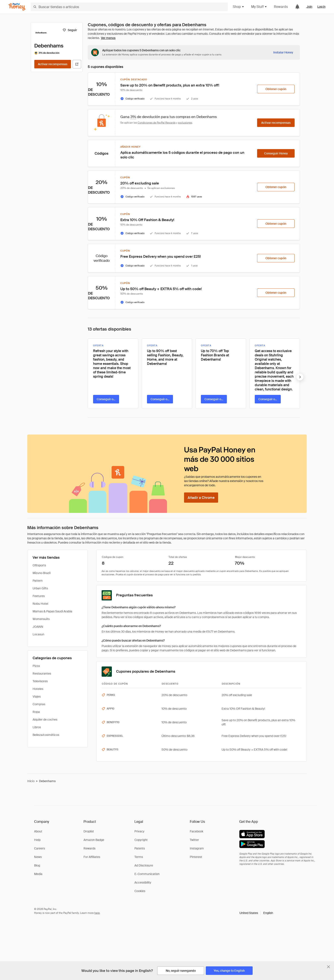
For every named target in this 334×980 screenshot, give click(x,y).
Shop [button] (239, 7)
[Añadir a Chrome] (201, 498)
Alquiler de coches (45, 720)
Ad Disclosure (144, 865)
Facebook (197, 831)
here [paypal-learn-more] (97, 913)
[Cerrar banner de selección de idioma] (328, 967)
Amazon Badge (94, 840)
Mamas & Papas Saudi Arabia (52, 611)
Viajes (37, 697)
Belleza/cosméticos (46, 735)
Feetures (39, 596)
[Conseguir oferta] (106, 399)
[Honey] (17, 7)
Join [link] (309, 7)
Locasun (38, 634)
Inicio (31, 781)
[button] (256, 913)
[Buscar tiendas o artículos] (129, 7)
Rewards (281, 7)
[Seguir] (70, 30)
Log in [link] (321, 7)
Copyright (141, 840)
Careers (40, 848)
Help (37, 840)
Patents (140, 848)
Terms (139, 857)
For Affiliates (92, 857)
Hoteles (38, 689)
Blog (37, 865)
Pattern (38, 581)
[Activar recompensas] (53, 64)
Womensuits (41, 619)
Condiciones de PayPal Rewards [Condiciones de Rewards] (157, 123)
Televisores (40, 681)
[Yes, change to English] (229, 971)
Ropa (36, 712)
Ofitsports (39, 565)
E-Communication (147, 874)
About (38, 831)
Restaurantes (42, 673)
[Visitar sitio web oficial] (77, 64)
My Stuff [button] (259, 7)
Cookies (140, 891)
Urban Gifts (40, 588)
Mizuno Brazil (42, 573)
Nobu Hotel (40, 604)
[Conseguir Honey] (276, 153)
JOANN (38, 627)
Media (38, 874)
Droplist (89, 831)
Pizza (36, 666)
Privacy (139, 831)
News (38, 857)
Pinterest (196, 857)
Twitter (194, 840)
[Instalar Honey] (283, 52)
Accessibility (143, 882)
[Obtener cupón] (276, 89)
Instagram (197, 848)
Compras (39, 704)
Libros (37, 727)
